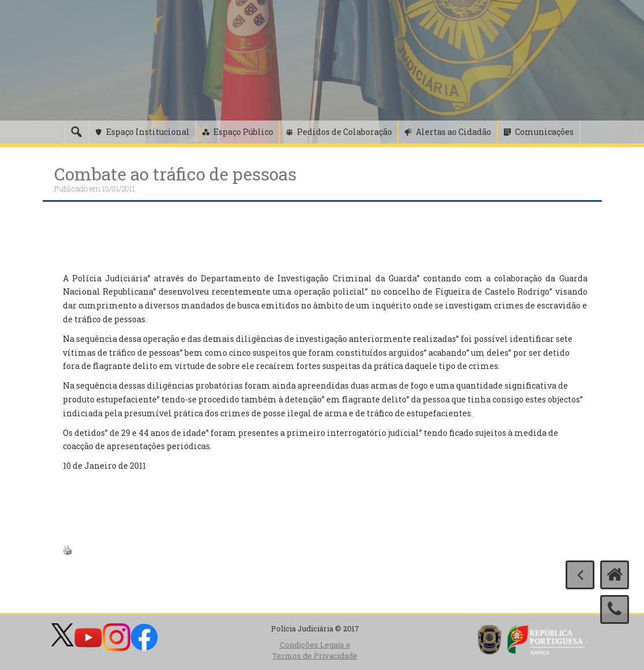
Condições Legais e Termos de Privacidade (315, 650)
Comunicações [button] (544, 132)
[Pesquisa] (76, 132)
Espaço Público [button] (243, 132)
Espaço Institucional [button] (148, 132)
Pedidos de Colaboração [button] (344, 132)
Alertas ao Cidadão (453, 132)
